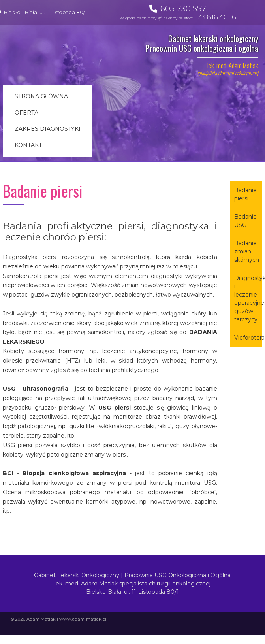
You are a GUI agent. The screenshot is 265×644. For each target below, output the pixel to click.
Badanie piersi (245, 194)
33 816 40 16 (217, 17)
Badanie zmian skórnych (247, 251)
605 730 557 (183, 8)
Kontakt (28, 145)
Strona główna (41, 96)
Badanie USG (245, 221)
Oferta (26, 113)
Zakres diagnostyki (48, 129)
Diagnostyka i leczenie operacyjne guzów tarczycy (248, 299)
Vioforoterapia (248, 338)
